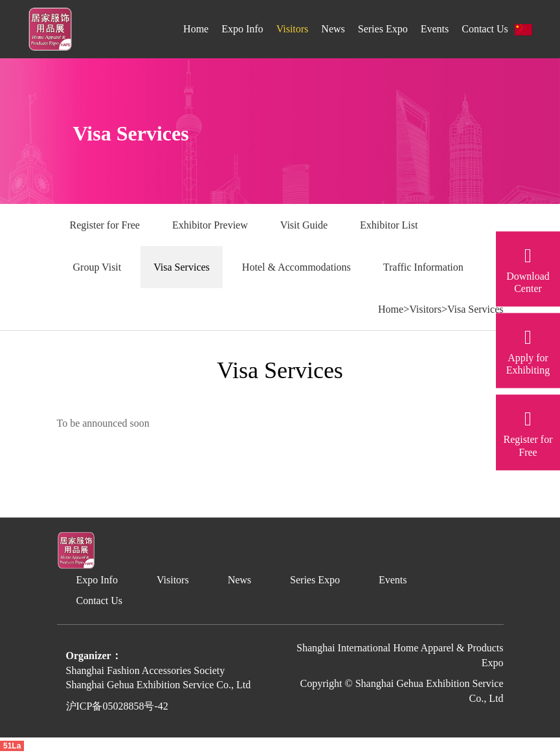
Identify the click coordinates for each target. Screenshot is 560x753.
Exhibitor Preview (210, 225)
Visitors (293, 29)
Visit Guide (304, 225)
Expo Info (242, 29)
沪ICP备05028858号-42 (117, 706)
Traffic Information (423, 267)
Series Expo (383, 29)
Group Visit (97, 267)
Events (435, 29)
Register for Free (105, 225)
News (333, 29)
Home (196, 29)
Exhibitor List (389, 225)
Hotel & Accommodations (297, 267)
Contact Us (485, 29)
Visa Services (182, 267)
